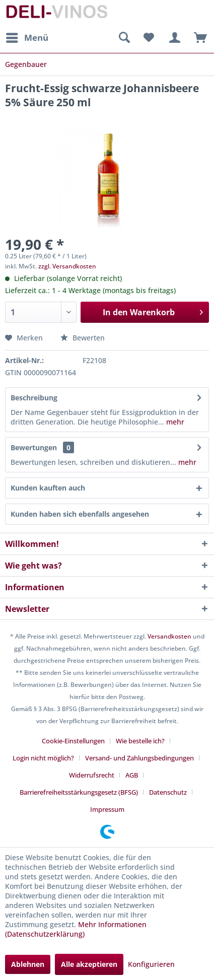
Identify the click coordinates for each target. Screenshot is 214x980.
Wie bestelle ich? (140, 741)
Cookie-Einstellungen (73, 741)
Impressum (107, 809)
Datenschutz (168, 792)
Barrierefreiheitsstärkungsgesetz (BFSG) (79, 792)
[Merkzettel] (149, 38)
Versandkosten (169, 636)
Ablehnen (28, 964)
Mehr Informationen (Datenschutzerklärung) (76, 929)
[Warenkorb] (198, 38)
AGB (132, 775)
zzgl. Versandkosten (67, 266)
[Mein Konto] (173, 38)
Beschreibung (34, 398)
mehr (174, 422)
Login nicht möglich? (43, 758)
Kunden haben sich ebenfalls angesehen (80, 514)
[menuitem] (27, 38)
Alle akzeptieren (89, 964)
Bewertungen (34, 447)
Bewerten (83, 338)
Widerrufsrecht (92, 775)
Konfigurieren (151, 964)
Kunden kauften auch (48, 488)
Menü (27, 37)
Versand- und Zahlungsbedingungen (139, 758)
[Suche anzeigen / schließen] (124, 38)
